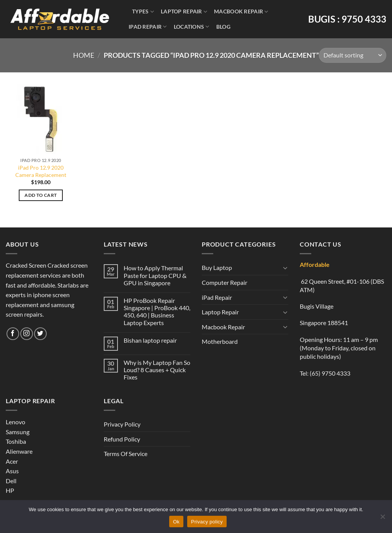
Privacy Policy (122, 424)
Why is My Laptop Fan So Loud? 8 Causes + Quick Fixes (157, 370)
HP (10, 490)
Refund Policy (122, 439)
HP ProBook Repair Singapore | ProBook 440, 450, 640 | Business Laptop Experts (157, 311)
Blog (223, 27)
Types (143, 12)
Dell (11, 481)
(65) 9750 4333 (330, 373)
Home (84, 55)
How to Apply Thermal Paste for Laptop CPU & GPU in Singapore (155, 275)
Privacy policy (207, 522)
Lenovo (16, 422)
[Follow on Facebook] (13, 334)
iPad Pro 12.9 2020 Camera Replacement (41, 171)
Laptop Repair (184, 12)
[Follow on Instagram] (27, 334)
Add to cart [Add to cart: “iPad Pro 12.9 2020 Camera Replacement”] (41, 195)
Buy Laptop (217, 267)
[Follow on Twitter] (40, 334)
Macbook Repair (241, 12)
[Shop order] (353, 55)
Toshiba (16, 441)
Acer (12, 461)
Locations (192, 27)
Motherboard (220, 341)
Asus (12, 471)
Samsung (18, 432)
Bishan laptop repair (150, 340)
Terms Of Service (126, 454)
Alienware (19, 451)
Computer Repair (225, 282)
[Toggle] (285, 268)
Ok (176, 522)
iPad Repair (148, 27)
